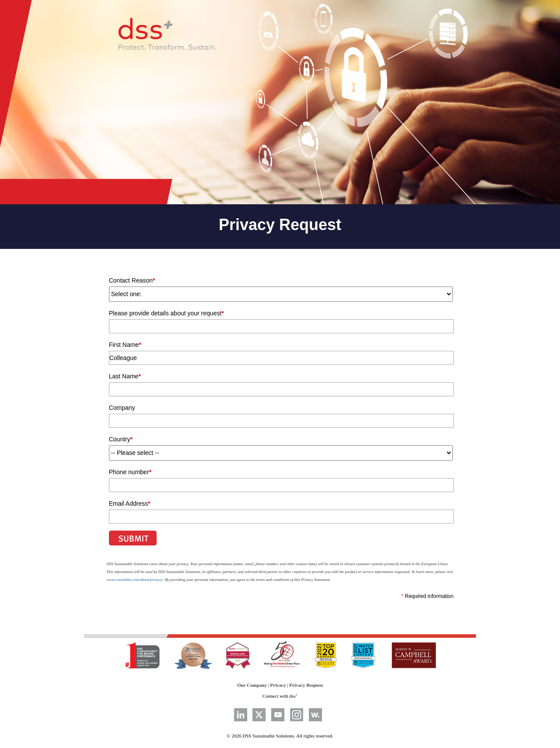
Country (121, 439)
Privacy (278, 685)
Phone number (130, 472)
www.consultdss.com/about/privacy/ (135, 580)
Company (122, 408)
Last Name (125, 376)
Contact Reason (132, 280)
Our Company (252, 685)
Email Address (130, 503)
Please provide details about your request (166, 313)
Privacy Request (306, 685)
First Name (125, 345)
